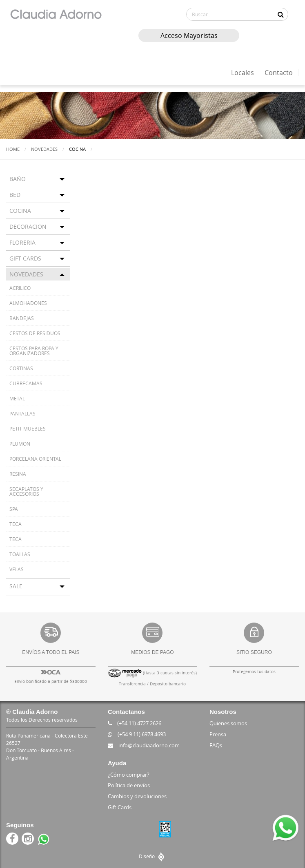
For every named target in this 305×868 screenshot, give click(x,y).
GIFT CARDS (25, 258)
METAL (17, 398)
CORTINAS (21, 368)
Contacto (279, 73)
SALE (16, 586)
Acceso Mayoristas (188, 35)
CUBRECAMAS (26, 383)
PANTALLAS (22, 413)
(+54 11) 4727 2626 (135, 723)
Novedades (44, 149)
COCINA (20, 210)
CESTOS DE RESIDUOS (35, 333)
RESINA (18, 473)
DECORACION (28, 226)
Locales (243, 73)
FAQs (216, 745)
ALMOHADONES (28, 303)
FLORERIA (22, 242)
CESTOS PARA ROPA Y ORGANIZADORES (34, 350)
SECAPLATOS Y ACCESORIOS (26, 491)
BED (15, 194)
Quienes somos (228, 723)
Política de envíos (129, 785)
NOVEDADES (26, 274)
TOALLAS (20, 554)
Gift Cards (120, 807)
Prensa (218, 734)
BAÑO (18, 178)
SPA (14, 508)
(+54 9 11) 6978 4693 (137, 734)
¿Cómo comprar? (129, 774)
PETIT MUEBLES (28, 428)
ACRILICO (20, 287)
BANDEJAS (22, 318)
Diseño (152, 856)
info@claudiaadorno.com (144, 745)
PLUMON (20, 443)
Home (13, 149)
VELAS (17, 569)
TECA (16, 523)
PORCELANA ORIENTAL (35, 458)
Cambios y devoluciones (137, 796)
